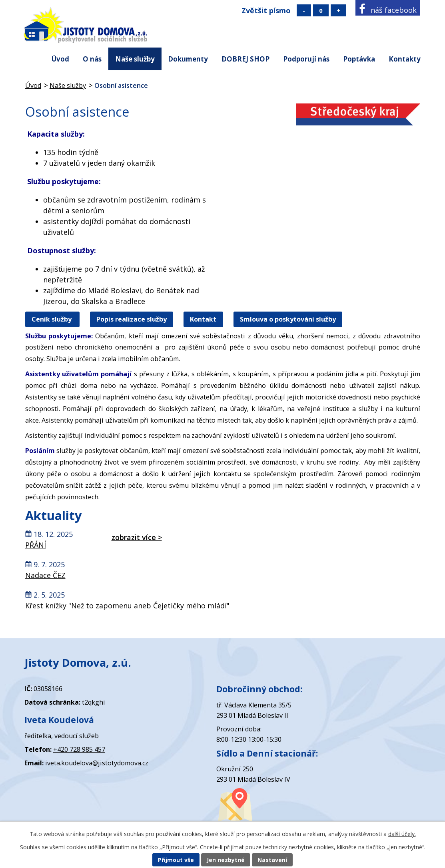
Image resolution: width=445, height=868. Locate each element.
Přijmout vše (176, 860)
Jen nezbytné (226, 860)
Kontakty (405, 59)
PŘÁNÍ (36, 545)
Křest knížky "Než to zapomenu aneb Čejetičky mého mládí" (127, 606)
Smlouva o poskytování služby (288, 320)
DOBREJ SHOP (245, 59)
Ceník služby (52, 320)
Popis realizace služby (132, 320)
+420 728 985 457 (79, 749)
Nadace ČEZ (45, 575)
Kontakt (203, 320)
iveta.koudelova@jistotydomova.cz (97, 763)
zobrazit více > (137, 537)
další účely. (402, 834)
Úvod (60, 59)
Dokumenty (188, 59)
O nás (92, 59)
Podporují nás (306, 59)
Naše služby (135, 59)
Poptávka (359, 59)
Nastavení (272, 860)
